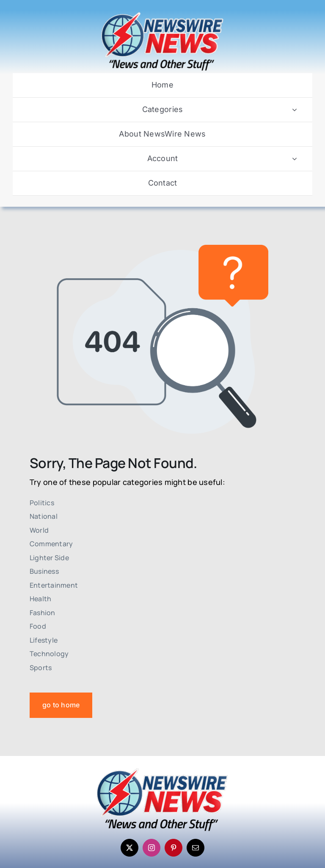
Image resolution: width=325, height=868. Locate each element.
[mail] (196, 848)
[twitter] (129, 848)
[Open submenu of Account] (295, 159)
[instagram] (151, 848)
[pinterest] (174, 848)
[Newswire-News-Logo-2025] (162, 14)
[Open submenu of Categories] (295, 110)
